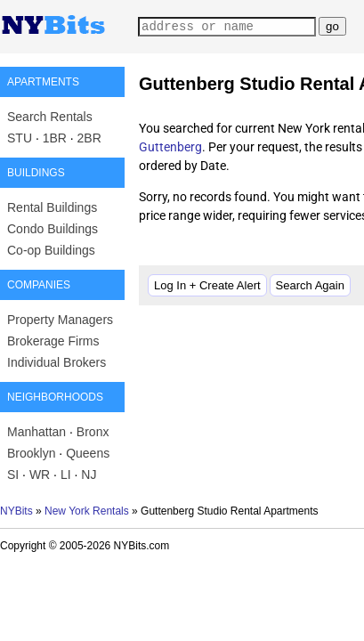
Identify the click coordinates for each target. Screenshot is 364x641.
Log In (102, 587)
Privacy (243, 587)
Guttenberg (84, 244)
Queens (191, 93)
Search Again (227, 461)
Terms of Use (296, 587)
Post (209, 587)
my (289, 27)
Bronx (240, 93)
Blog (182, 587)
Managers (210, 66)
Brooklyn (134, 93)
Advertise (143, 587)
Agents (279, 66)
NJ (296, 93)
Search (65, 66)
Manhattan (71, 93)
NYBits (55, 502)
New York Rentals (119, 502)
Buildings (133, 66)
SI (272, 93)
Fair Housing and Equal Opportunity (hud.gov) (188, 612)
